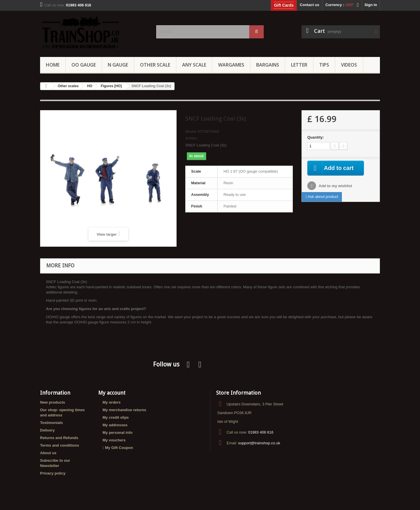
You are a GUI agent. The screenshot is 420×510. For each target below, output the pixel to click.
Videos (349, 65)
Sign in (371, 5)
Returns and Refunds (59, 438)
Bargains (268, 65)
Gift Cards (284, 5)
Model (191, 131)
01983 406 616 (261, 432)
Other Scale (155, 65)
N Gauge (118, 65)
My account (112, 393)
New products (53, 402)
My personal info (117, 433)
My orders (112, 402)
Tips (324, 65)
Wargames (231, 65)
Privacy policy (53, 473)
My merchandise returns (124, 410)
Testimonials (52, 423)
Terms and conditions (60, 445)
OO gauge (84, 65)
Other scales (68, 86)
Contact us (309, 5)
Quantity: (316, 137)
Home (53, 65)
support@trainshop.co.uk (259, 443)
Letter (299, 65)
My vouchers (114, 440)
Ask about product (322, 197)
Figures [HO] (111, 86)
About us (48, 453)
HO (90, 86)
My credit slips (116, 417)
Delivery (47, 430)
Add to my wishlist (335, 186)
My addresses (115, 425)
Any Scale (194, 65)
